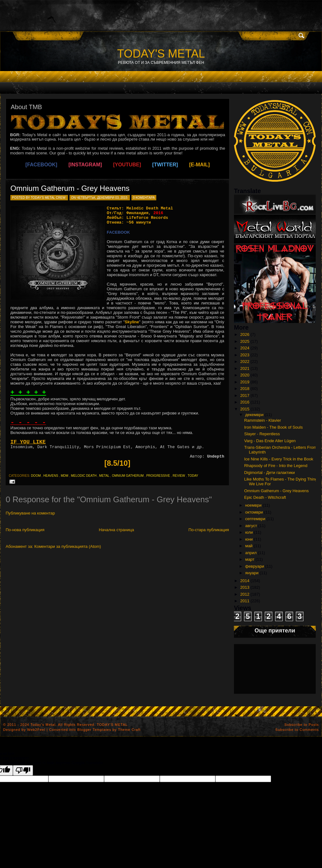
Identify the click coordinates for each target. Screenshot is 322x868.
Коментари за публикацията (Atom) (68, 546)
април (251, 553)
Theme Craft (129, 730)
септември (255, 519)
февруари (255, 566)
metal (104, 476)
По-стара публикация (209, 530)
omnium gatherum (128, 476)
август (251, 526)
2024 (245, 348)
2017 (245, 395)
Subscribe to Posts (302, 725)
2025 (245, 341)
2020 (245, 375)
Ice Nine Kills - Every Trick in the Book (279, 459)
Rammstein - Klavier (262, 420)
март (250, 559)
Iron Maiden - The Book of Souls (273, 427)
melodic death (84, 476)
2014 (245, 581)
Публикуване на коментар (30, 513)
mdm (64, 476)
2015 (245, 409)
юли (249, 532)
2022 (245, 362)
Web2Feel (36, 730)
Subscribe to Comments (297, 730)
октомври (254, 512)
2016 (245, 402)
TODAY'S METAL (161, 54)
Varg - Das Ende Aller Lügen (270, 441)
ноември (253, 505)
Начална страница (116, 530)
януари (252, 573)
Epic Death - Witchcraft (265, 497)
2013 (245, 587)
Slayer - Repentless (262, 434)
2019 (245, 382)
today (193, 476)
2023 (245, 355)
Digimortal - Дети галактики (269, 473)
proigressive (158, 476)
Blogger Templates (94, 730)
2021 (245, 368)
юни (249, 539)
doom (36, 476)
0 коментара (144, 198)
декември (254, 415)
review (179, 476)
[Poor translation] (23, 770)
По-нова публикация (25, 530)
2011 (245, 601)
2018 (245, 389)
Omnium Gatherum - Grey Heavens (70, 188)
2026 (245, 334)
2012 (245, 594)
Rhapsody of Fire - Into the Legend (276, 466)
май (249, 546)
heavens (51, 476)
